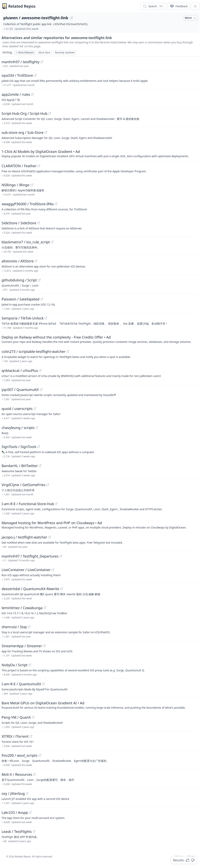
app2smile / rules (16, 94)
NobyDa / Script (15, 665)
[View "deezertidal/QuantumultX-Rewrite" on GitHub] (62, 589)
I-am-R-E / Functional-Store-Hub (28, 504)
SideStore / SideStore (19, 223)
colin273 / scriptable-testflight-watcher (33, 351)
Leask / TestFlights (17, 831)
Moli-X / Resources (17, 774)
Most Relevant (25, 52)
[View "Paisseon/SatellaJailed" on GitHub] (42, 299)
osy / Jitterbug (13, 793)
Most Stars (45, 52)
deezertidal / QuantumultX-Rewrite (30, 589)
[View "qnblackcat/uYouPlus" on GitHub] (40, 371)
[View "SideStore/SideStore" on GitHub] (39, 223)
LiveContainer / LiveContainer (26, 570)
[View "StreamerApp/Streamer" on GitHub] (44, 646)
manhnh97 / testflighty (21, 62)
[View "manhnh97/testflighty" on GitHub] (42, 62)
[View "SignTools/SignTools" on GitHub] (39, 447)
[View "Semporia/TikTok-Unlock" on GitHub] (46, 318)
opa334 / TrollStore (17, 75)
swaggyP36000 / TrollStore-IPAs (28, 204)
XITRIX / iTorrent (15, 736)
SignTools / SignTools (19, 447)
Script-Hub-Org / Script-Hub (24, 113)
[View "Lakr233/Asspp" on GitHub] (30, 812)
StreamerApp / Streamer (22, 646)
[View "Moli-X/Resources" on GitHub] (34, 774)
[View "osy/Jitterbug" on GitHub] (27, 793)
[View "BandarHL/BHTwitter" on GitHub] (40, 466)
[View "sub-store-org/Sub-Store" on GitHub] (46, 132)
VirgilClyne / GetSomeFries (23, 485)
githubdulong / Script (19, 280)
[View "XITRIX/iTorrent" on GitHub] (31, 736)
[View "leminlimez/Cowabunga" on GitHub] (45, 608)
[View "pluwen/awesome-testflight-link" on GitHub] (71, 18)
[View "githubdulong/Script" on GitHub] (39, 280)
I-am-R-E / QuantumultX (21, 684)
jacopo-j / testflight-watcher (24, 537)
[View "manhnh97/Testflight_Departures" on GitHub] (61, 556)
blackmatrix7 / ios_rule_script (26, 242)
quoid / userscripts (17, 409)
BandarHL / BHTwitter (20, 466)
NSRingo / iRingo (16, 185)
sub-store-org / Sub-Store (22, 132)
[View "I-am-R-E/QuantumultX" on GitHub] (43, 684)
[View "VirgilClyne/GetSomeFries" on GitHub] (48, 485)
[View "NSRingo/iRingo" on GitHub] (32, 185)
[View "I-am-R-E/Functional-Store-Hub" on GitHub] (56, 504)
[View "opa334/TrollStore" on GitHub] (35, 75)
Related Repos (22, 6)
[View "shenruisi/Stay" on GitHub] (29, 627)
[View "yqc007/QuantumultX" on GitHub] (41, 390)
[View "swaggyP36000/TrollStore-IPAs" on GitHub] (56, 204)
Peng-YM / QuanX (16, 717)
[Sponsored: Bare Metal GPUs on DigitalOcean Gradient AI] (100, 705)
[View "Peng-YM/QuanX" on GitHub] (33, 717)
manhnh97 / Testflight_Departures (30, 556)
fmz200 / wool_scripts (20, 755)
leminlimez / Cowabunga (22, 608)
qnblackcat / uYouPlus (20, 371)
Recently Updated (65, 52)
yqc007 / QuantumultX (20, 390)
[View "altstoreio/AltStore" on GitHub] (36, 261)
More (191, 18)
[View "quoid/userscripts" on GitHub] (35, 409)
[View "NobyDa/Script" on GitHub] (30, 665)
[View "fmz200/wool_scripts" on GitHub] (40, 755)
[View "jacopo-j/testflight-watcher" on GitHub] (50, 537)
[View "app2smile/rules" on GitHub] (32, 94)
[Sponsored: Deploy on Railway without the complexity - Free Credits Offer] (100, 339)
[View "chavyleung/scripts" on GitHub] (37, 428)
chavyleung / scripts (18, 428)
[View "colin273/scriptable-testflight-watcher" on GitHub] (68, 351)
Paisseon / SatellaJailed (21, 299)
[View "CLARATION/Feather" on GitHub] (39, 166)
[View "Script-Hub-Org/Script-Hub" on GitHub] (50, 113)
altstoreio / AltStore (18, 261)
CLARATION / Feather (19, 166)
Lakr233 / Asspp (15, 812)
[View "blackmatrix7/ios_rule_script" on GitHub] (52, 242)
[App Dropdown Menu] (195, 6)
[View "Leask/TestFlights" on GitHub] (34, 831)
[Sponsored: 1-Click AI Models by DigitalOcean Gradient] (100, 153)
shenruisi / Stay (14, 627)
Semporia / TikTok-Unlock (23, 318)
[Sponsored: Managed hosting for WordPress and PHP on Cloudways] (100, 525)
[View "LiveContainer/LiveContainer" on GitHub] (53, 570)
